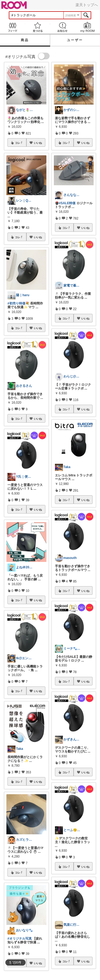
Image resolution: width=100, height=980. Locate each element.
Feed (13, 27)
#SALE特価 (67, 203)
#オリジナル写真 (20, 939)
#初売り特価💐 (18, 303)
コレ (19, 143)
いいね (38, 143)
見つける (38, 27)
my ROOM (87, 27)
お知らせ (63, 27)
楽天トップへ (87, 5)
